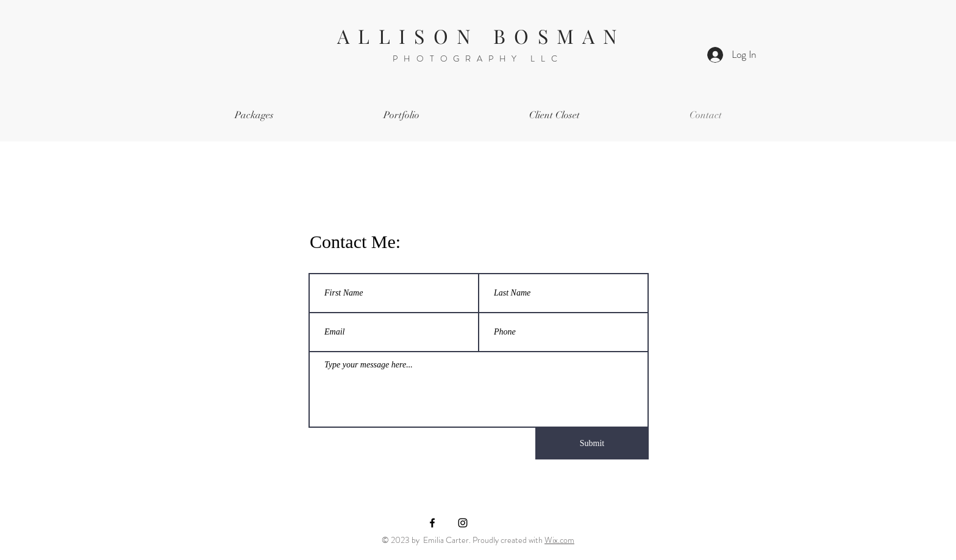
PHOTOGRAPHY (462, 58)
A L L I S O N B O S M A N (478, 36)
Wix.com (559, 540)
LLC (547, 58)
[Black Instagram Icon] (463, 523)
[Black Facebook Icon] (432, 523)
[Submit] (592, 444)
